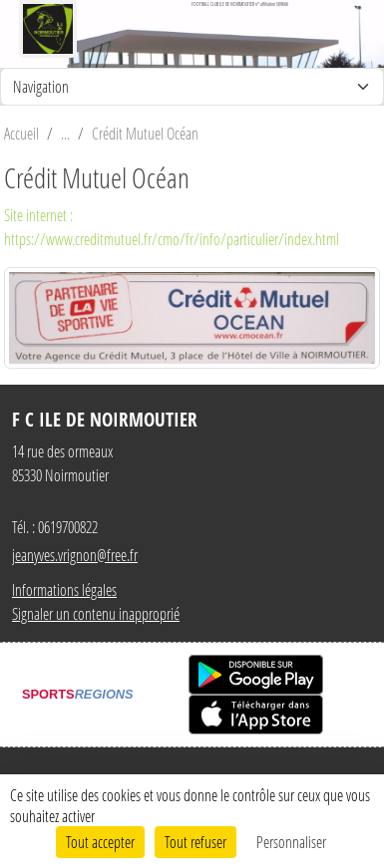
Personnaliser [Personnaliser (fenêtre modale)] (291, 842)
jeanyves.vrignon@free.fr (75, 555)
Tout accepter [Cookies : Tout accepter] (100, 842)
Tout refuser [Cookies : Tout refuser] (195, 842)
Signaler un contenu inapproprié (96, 613)
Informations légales (64, 589)
